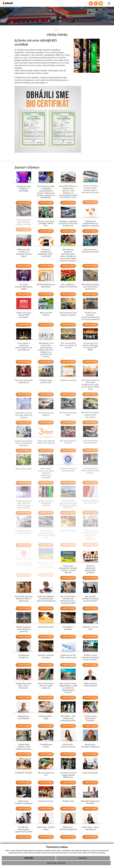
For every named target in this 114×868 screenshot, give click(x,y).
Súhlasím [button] (29, 858)
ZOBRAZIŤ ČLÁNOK (24, 200)
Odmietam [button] (83, 858)
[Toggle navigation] (109, 3)
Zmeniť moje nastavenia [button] (56, 863)
